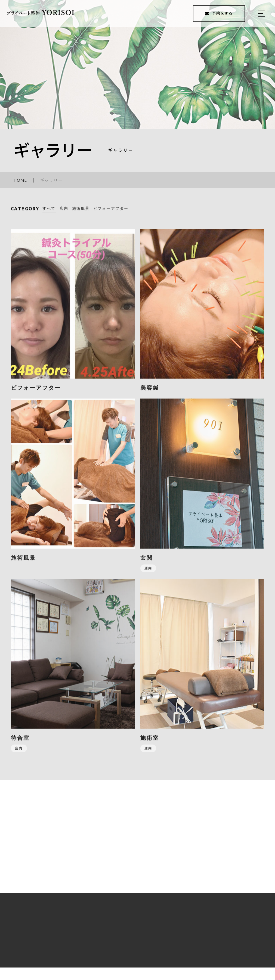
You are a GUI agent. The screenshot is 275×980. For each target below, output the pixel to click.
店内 (64, 212)
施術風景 (81, 212)
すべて (49, 212)
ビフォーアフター (111, 212)
